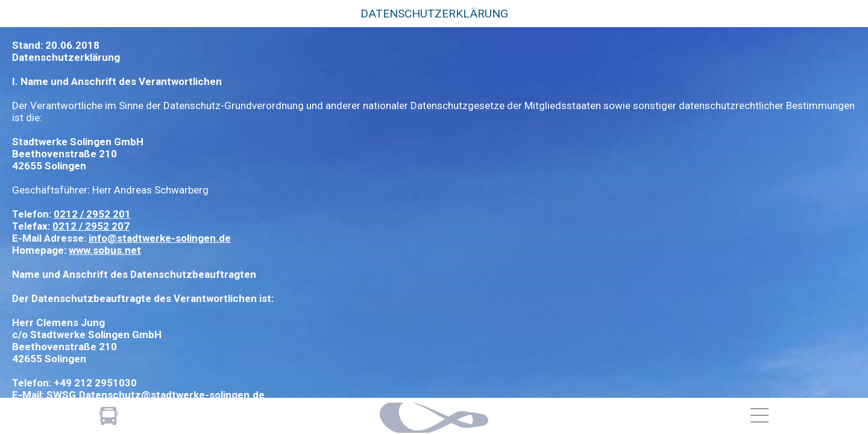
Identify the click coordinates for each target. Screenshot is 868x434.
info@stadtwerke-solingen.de (160, 238)
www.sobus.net (105, 250)
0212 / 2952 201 (92, 214)
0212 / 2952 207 (91, 226)
